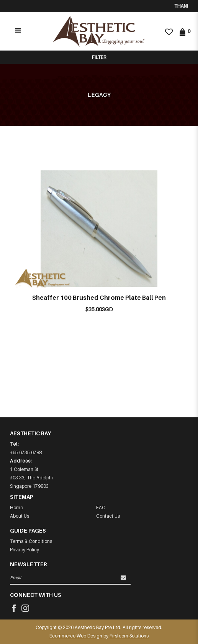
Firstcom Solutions (129, 636)
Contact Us (108, 516)
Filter (99, 57)
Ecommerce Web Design (76, 636)
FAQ (101, 508)
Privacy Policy (25, 550)
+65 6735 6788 (26, 452)
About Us (20, 516)
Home (16, 508)
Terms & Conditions (31, 541)
